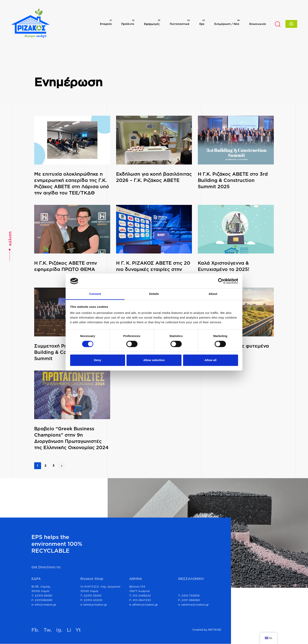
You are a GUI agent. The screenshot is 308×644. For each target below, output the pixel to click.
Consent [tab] (95, 294)
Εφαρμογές (152, 22)
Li (69, 630)
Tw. (48, 630)
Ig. (59, 630)
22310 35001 (93, 595)
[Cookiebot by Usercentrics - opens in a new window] (221, 281)
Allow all (210, 360)
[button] (278, 24)
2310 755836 (191, 595)
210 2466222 (142, 595)
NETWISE (215, 630)
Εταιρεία (106, 22)
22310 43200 (93, 600)
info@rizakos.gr (45, 604)
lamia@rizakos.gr (95, 604)
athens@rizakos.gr (145, 604)
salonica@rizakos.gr (195, 604)
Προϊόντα (128, 22)
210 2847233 (142, 600)
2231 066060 (191, 600)
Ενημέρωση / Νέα (227, 22)
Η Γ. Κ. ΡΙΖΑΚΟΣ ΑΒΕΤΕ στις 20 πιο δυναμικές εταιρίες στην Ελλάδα (153, 269)
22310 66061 (44, 595)
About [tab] (213, 294)
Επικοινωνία (258, 24)
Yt (78, 630)
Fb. (35, 630)
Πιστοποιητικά (180, 22)
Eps (202, 22)
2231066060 (44, 600)
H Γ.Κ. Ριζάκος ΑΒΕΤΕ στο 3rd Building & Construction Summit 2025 (233, 180)
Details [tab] (154, 294)
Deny (98, 360)
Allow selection (154, 360)
